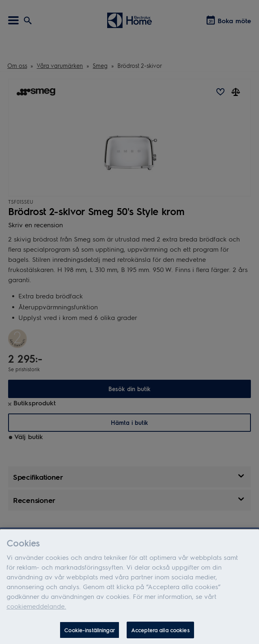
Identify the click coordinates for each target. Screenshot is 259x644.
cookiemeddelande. (36, 610)
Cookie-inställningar (90, 634)
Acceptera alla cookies (160, 634)
